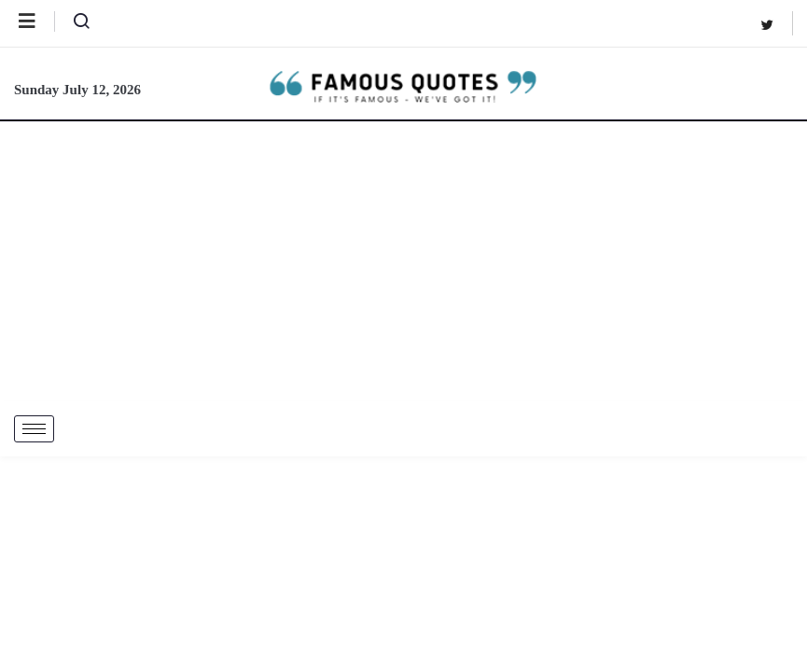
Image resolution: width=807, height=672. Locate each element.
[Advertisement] (403, 261)
